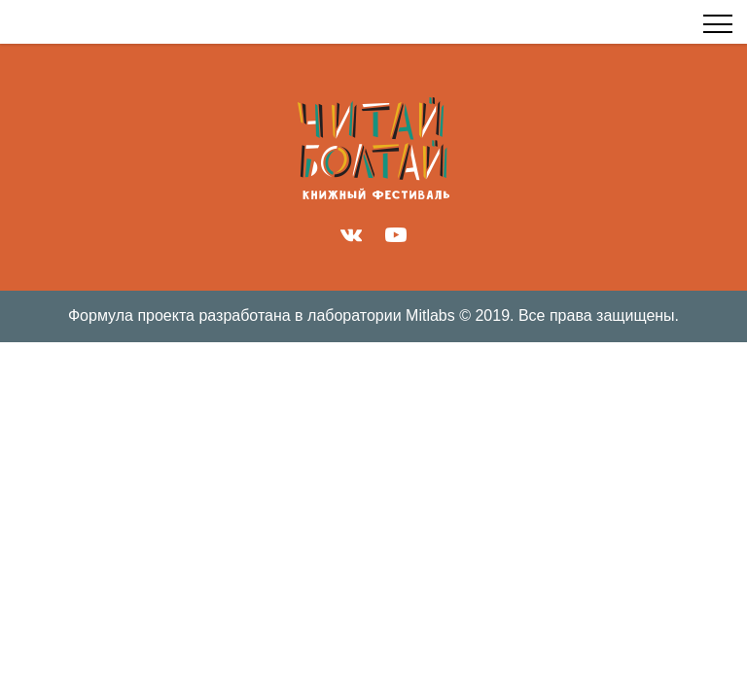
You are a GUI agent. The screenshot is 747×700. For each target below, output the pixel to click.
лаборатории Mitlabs (381, 315)
